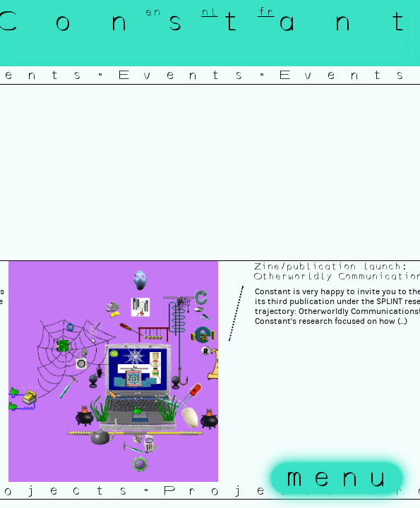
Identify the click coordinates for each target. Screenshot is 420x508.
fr (266, 12)
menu (340, 478)
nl (210, 12)
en (153, 12)
